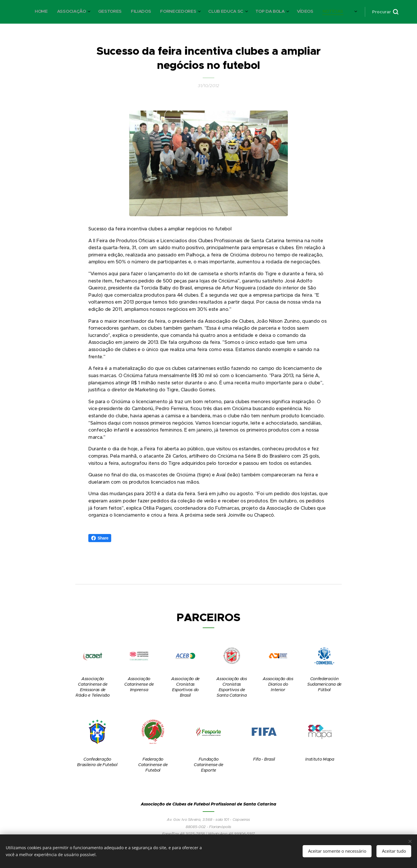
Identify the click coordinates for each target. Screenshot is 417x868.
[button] (385, 12)
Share (100, 538)
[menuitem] (244, 12)
